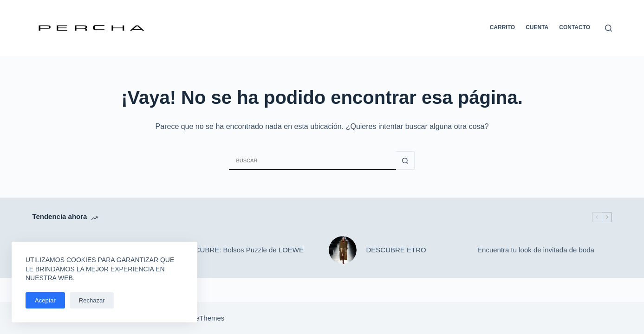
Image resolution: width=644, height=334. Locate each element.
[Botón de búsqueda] (405, 161)
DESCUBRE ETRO (396, 250)
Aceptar (45, 300)
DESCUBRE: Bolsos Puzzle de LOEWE (242, 250)
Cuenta (537, 27)
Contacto (575, 27)
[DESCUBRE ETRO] (343, 250)
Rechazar (92, 300)
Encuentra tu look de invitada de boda (536, 250)
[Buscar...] (312, 161)
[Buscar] (608, 28)
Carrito (502, 27)
